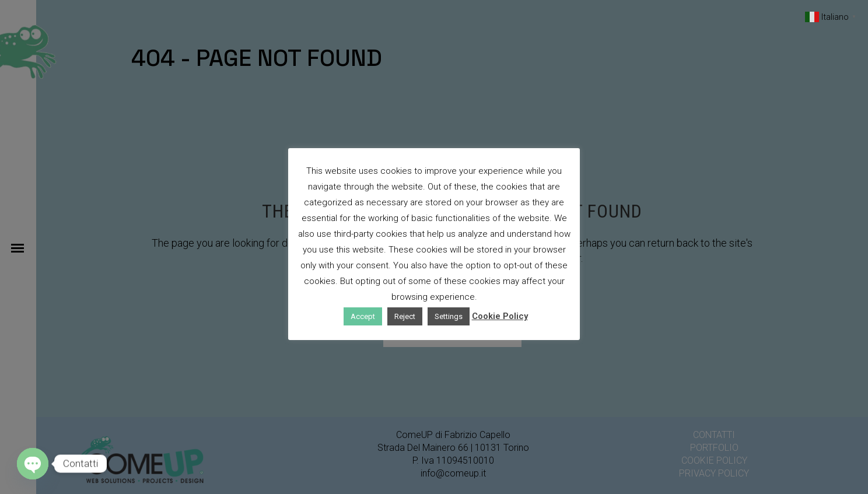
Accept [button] (363, 316)
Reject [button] (405, 316)
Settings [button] (449, 316)
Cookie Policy (500, 316)
